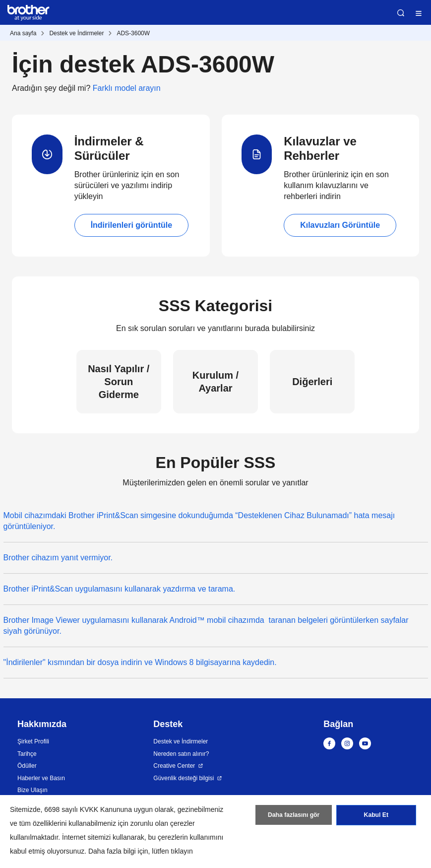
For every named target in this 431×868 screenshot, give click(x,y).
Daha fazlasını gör (294, 816)
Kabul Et (376, 816)
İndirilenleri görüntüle (131, 225)
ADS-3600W (133, 33)
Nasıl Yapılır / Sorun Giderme (119, 382)
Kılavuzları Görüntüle (340, 225)
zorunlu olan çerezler (163, 823)
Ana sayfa (23, 33)
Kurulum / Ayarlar (215, 382)
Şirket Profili (33, 741)
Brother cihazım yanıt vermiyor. (58, 558)
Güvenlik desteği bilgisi (184, 778)
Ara (401, 13)
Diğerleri (312, 382)
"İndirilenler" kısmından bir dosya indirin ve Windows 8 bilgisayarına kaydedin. (140, 662)
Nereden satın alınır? (181, 754)
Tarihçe (27, 754)
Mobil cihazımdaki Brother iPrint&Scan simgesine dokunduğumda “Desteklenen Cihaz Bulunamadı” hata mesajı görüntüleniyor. (199, 521)
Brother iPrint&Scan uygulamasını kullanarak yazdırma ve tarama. (120, 589)
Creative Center (174, 766)
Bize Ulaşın (32, 790)
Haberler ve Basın (41, 778)
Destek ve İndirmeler (76, 33)
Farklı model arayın (127, 88)
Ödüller (27, 766)
